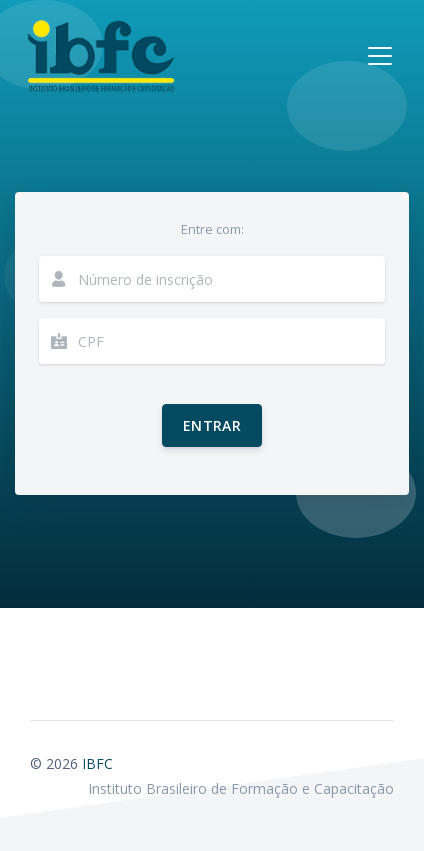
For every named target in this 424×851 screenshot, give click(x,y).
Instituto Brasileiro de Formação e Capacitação (241, 788)
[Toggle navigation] (380, 56)
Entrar (212, 425)
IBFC (97, 763)
